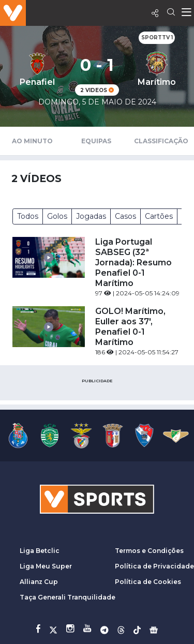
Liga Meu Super (46, 566)
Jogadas (91, 216)
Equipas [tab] (96, 141)
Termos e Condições (149, 551)
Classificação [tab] (161, 141)
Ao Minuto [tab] (32, 141)
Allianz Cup (39, 582)
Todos (28, 216)
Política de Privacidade (154, 566)
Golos (57, 216)
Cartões (159, 216)
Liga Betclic (40, 551)
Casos (125, 216)
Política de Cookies (148, 582)
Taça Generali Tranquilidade (68, 597)
